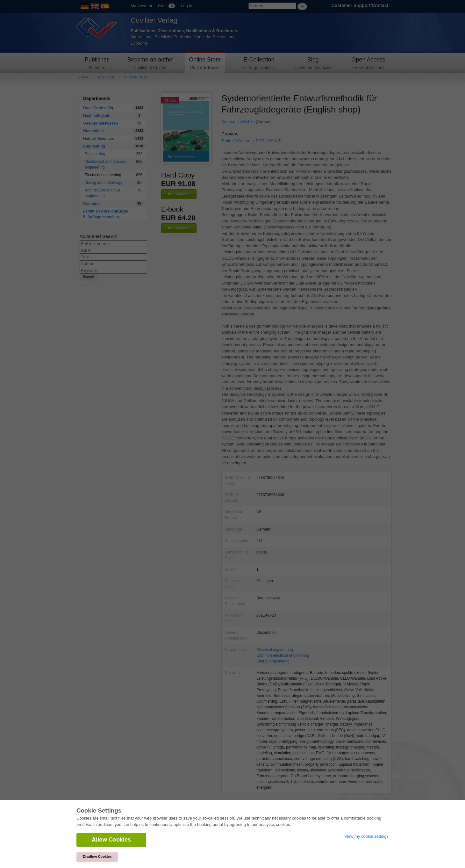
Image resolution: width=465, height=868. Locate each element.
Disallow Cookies (97, 857)
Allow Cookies (111, 840)
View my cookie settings (367, 836)
